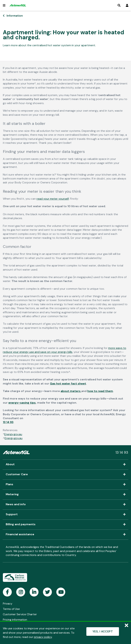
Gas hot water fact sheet (68, 384)
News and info (65, 505)
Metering (65, 495)
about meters (71, 391)
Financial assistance (65, 535)
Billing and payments (65, 525)
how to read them (100, 391)
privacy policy (43, 637)
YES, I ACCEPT (103, 631)
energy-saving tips (22, 403)
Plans (65, 485)
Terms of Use (11, 609)
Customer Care (65, 475)
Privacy (8, 604)
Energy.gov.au (13, 434)
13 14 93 (8, 422)
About (65, 465)
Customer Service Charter (20, 614)
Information (15, 16)
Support (65, 515)
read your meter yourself (53, 199)
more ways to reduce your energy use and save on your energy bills (65, 350)
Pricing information (15, 620)
